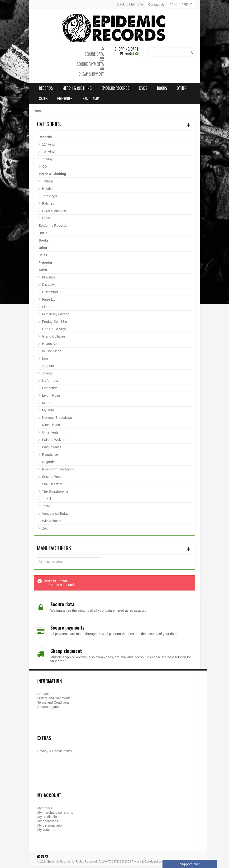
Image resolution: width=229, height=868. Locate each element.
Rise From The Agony (58, 472)
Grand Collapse (53, 339)
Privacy (43, 753)
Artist (43, 272)
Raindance (50, 457)
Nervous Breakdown (57, 420)
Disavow (48, 287)
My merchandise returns (55, 815)
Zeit (44, 531)
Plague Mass (51, 449)
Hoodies (48, 191)
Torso (46, 509)
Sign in (187, 5)
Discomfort (50, 294)
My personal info (50, 828)
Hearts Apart (51, 346)
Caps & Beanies (53, 213)
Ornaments (50, 435)
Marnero (48, 405)
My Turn (48, 413)
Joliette (47, 376)
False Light (50, 302)
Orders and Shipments (54, 701)
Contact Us (156, 5)
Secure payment (49, 709)
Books (162, 91)
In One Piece (51, 353)
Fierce (46, 309)
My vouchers (47, 832)
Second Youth (52, 479)
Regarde (48, 464)
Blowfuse (48, 280)
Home (38, 113)
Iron (44, 361)
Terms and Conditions (53, 705)
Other (182, 91)
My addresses (48, 823)
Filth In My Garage (55, 317)
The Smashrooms (55, 494)
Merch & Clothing (77, 91)
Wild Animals (51, 523)
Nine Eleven (50, 427)
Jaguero (48, 368)
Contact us (45, 696)
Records (46, 91)
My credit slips (48, 819)
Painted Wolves (53, 442)
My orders (45, 811)
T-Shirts (47, 184)
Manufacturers (54, 550)
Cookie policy (62, 753)
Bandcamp (91, 101)
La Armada (50, 383)
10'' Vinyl (48, 154)
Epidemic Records (115, 91)
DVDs (143, 91)
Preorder (65, 101)
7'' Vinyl (47, 161)
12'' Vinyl (48, 147)
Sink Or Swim (52, 486)
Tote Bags (49, 198)
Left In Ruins (51, 398)
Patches (48, 206)
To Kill (46, 501)
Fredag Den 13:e (54, 324)
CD (44, 169)
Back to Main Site (130, 4)
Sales (43, 101)
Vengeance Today (55, 516)
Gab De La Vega (54, 331)
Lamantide (49, 390)
